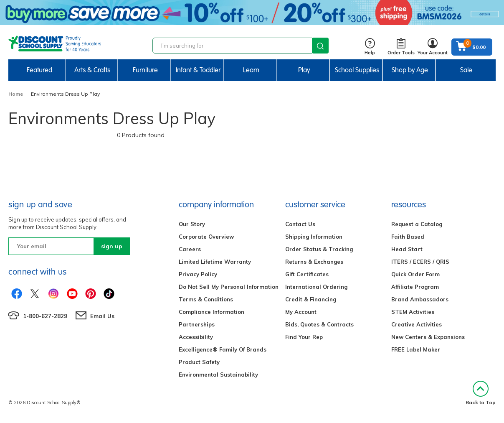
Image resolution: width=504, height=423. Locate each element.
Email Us (102, 316)
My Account (301, 312)
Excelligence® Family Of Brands (223, 349)
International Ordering (316, 287)
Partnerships (197, 324)
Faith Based (408, 237)
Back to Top (481, 393)
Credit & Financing (311, 299)
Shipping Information (314, 237)
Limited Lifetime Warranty (215, 262)
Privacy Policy (198, 274)
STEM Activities (413, 312)
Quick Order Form (415, 274)
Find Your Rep (304, 337)
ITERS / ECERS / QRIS (420, 262)
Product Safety (199, 362)
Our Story (192, 224)
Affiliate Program (415, 287)
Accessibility (196, 337)
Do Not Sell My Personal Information (229, 287)
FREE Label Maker (416, 349)
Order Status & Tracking (319, 249)
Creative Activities (417, 324)
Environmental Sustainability (218, 375)
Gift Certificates (307, 274)
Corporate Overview (206, 237)
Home (16, 94)
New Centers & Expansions (428, 337)
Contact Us (300, 224)
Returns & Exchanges (314, 262)
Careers (190, 249)
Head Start (407, 249)
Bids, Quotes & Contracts (319, 324)
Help (370, 47)
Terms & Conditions (206, 299)
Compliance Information (211, 312)
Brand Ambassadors (420, 299)
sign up (112, 246)
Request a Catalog (417, 224)
